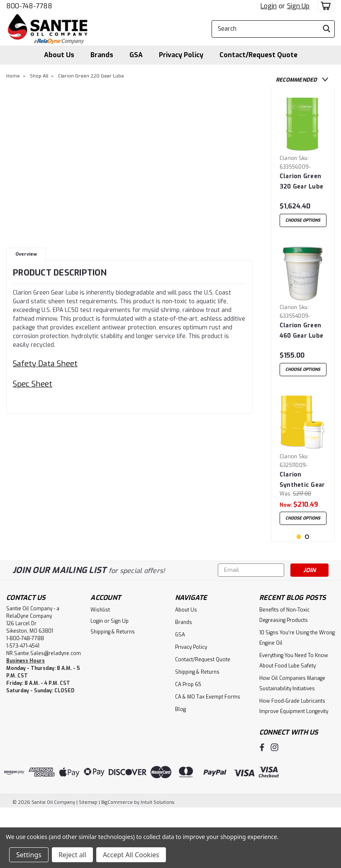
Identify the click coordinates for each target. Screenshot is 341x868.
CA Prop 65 (188, 743)
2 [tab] (307, 595)
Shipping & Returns (113, 690)
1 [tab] (299, 595)
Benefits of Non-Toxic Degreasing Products (284, 673)
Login (269, 6)
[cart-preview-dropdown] (324, 6)
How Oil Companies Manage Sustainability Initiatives (292, 742)
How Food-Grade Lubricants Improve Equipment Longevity (294, 765)
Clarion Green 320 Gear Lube (301, 181)
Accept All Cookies (131, 855)
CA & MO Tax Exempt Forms (208, 755)
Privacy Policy (181, 55)
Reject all (72, 855)
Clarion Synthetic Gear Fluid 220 (302, 492)
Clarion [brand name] (289, 158)
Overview (26, 254)
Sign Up (298, 6)
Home (13, 76)
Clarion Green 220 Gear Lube (91, 76)
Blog (180, 768)
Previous (317, 79)
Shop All (39, 76)
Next (325, 79)
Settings (29, 855)
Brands (102, 55)
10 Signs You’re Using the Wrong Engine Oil (297, 696)
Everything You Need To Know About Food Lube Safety (294, 719)
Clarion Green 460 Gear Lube (301, 336)
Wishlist (100, 668)
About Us (59, 55)
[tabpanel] (303, 165)
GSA (136, 55)
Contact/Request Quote (258, 55)
